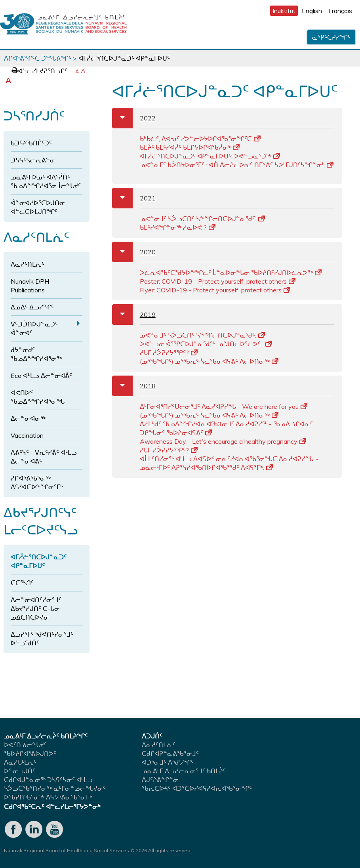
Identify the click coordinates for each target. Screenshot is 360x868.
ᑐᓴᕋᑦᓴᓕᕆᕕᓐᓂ (33, 160)
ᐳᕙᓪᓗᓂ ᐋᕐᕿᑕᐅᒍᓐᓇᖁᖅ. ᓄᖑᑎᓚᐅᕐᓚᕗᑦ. (206, 344)
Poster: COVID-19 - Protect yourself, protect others (218, 281)
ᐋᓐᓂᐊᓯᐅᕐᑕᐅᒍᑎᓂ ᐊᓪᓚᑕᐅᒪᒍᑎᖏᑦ (38, 207)
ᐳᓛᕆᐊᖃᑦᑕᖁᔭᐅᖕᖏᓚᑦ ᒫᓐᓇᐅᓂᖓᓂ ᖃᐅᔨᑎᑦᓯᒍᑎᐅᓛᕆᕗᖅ (231, 273)
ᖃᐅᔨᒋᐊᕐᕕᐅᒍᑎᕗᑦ (30, 754)
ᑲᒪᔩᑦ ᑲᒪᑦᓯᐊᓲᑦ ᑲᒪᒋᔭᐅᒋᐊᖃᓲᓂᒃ (190, 147)
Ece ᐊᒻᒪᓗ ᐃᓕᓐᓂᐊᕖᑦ (41, 376)
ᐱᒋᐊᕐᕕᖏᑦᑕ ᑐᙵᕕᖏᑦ (38, 58)
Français (340, 11)
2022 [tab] (134, 118)
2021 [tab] (134, 198)
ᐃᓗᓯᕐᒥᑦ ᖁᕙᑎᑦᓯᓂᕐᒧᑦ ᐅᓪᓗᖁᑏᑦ (42, 639)
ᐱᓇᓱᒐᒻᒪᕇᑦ (20, 762)
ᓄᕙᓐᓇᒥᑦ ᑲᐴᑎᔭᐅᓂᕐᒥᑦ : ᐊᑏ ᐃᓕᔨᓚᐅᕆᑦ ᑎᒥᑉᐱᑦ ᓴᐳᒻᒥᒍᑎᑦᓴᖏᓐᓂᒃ (237, 165)
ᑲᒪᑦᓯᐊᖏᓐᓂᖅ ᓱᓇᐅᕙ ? (178, 227)
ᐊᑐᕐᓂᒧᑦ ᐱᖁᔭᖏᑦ (168, 762)
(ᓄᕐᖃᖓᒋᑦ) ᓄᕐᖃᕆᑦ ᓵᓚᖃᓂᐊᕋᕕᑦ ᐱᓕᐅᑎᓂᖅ (209, 361)
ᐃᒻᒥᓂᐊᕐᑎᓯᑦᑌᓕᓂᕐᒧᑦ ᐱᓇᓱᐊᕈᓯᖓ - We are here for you (224, 406)
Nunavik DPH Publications (30, 286)
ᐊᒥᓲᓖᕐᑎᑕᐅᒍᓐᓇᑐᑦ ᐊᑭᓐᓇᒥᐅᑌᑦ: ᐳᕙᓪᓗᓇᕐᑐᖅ (210, 156)
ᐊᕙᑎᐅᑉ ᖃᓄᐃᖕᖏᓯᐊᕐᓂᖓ (38, 397)
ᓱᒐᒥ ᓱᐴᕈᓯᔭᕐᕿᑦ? (169, 353)
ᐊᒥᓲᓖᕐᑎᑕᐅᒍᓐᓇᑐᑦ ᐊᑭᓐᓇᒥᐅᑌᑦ (39, 561)
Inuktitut (284, 11)
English (312, 11)
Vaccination (27, 435)
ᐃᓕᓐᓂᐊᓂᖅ (28, 418)
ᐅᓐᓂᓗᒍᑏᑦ (20, 771)
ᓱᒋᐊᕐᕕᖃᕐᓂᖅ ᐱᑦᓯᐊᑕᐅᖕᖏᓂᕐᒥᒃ (37, 483)
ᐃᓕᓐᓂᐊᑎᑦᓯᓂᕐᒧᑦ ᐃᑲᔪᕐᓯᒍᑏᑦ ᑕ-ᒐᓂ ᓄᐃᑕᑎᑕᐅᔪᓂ (36, 609)
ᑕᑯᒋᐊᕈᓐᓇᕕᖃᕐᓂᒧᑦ (170, 754)
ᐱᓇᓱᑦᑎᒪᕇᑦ (28, 264)
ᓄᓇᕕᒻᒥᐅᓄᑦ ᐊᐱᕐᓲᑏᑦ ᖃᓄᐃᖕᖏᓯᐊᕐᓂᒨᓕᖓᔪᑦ (46, 181)
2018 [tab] (134, 386)
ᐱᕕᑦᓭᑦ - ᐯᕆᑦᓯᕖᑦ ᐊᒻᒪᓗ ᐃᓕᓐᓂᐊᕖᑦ (44, 457)
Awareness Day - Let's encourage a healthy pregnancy (223, 441)
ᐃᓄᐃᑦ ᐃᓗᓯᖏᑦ (32, 307)
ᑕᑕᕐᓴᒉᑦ (22, 583)
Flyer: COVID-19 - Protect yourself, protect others (215, 290)
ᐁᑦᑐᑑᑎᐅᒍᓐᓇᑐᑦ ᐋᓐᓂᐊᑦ (34, 328)
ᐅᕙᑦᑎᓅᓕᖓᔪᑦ (25, 745)
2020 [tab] (134, 252)
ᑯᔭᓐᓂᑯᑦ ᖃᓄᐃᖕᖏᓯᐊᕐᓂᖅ (36, 354)
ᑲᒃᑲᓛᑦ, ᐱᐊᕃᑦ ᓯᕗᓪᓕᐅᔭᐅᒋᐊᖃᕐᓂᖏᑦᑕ (200, 139)
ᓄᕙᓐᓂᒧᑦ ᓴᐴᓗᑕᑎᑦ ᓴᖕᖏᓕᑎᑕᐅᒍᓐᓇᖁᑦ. (202, 219)
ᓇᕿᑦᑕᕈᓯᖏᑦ (331, 37)
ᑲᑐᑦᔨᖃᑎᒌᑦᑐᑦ (31, 143)
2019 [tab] (134, 315)
